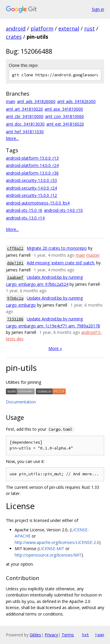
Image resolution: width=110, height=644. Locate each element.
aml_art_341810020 (24, 109)
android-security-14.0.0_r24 (31, 188)
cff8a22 (15, 248)
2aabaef (15, 277)
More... (12, 138)
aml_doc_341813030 (25, 124)
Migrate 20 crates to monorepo (57, 248)
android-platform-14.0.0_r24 (32, 165)
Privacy (51, 635)
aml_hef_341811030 (25, 132)
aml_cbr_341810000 (25, 116)
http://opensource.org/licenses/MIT (48, 555)
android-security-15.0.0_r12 (31, 195)
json (99, 635)
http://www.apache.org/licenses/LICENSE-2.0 (57, 542)
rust (89, 28)
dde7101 (15, 263)
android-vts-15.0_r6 (24, 210)
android (16, 28)
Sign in (98, 9)
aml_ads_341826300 (76, 101)
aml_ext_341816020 (65, 124)
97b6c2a (15, 298)
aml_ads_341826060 (36, 101)
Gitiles (35, 635)
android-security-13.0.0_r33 (31, 180)
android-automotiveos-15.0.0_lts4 (38, 203)
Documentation (21, 402)
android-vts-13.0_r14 (25, 218)
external (69, 28)
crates (14, 37)
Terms (68, 635)
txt (85, 635)
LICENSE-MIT (51, 549)
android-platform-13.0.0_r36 (32, 173)
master (93, 255)
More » (55, 348)
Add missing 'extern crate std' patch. (61, 263)
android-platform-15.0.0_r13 (32, 158)
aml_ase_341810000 (64, 109)
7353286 (15, 319)
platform (42, 28)
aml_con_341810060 (65, 116)
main (11, 101)
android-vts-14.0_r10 (63, 210)
